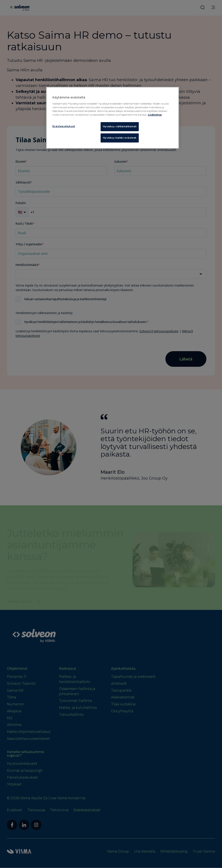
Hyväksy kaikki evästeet (120, 138)
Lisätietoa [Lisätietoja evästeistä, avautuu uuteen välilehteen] (155, 115)
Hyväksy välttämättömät (120, 126)
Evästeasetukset (64, 126)
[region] (113, 118)
